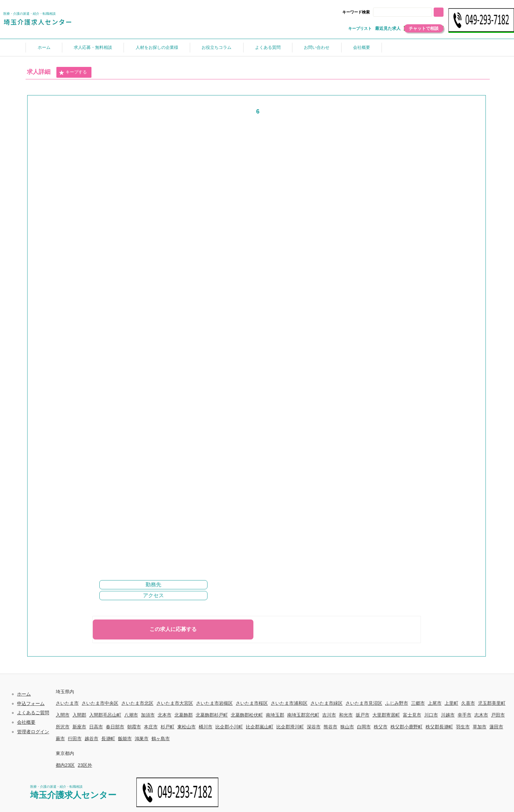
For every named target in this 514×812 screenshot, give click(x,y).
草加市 (480, 727)
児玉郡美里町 (492, 703)
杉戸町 (168, 727)
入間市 (63, 715)
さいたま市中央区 (100, 703)
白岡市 (364, 727)
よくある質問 (268, 47)
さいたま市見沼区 (364, 703)
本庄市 (151, 727)
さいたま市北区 (137, 703)
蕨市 (60, 739)
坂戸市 (363, 715)
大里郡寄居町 (386, 715)
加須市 (148, 715)
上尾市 (435, 703)
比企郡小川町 (229, 727)
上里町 (451, 703)
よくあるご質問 (33, 713)
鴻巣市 (142, 739)
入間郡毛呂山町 (105, 715)
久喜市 (468, 703)
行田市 (75, 739)
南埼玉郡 (275, 715)
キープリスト (360, 29)
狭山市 (347, 727)
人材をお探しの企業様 (157, 47)
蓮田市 (496, 727)
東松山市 (187, 727)
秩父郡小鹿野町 (406, 727)
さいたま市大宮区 (175, 703)
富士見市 (412, 715)
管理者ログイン (33, 732)
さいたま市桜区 (252, 703)
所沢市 (63, 727)
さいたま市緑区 (326, 703)
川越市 (448, 715)
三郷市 (418, 703)
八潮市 (131, 715)
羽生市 (463, 727)
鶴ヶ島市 (161, 739)
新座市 (79, 727)
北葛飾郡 (184, 715)
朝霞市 (134, 727)
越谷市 (91, 739)
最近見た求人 (388, 28)
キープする (73, 72)
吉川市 (329, 715)
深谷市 (314, 727)
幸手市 (465, 715)
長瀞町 (108, 739)
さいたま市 (67, 703)
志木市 (481, 715)
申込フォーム (31, 703)
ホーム (44, 47)
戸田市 (498, 715)
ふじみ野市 (397, 703)
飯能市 (125, 739)
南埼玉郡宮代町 (303, 715)
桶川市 (206, 727)
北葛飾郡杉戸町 (212, 715)
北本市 (165, 715)
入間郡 (79, 715)
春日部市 (115, 727)
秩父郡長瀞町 (439, 727)
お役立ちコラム (217, 47)
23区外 (85, 765)
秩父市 (381, 727)
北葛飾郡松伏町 (247, 715)
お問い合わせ (317, 47)
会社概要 (362, 47)
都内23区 (65, 765)
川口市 (431, 715)
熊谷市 (330, 727)
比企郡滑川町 (290, 727)
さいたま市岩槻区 (214, 703)
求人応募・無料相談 (93, 47)
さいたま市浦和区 (289, 703)
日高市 (96, 727)
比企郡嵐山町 (260, 727)
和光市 (346, 715)
